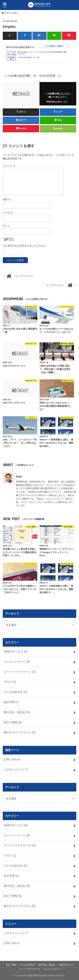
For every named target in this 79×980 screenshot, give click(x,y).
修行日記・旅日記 (17, 712)
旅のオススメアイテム (19, 732)
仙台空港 (11, 702)
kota (19, 476)
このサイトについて (16, 769)
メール (8, 213)
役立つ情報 (13, 722)
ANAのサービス (16, 651)
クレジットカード (17, 662)
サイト (6, 226)
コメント (9, 166)
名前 (7, 199)
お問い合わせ (12, 759)
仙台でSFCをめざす (38, 976)
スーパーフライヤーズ (19, 672)
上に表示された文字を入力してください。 (26, 246)
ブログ (10, 682)
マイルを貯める (15, 692)
